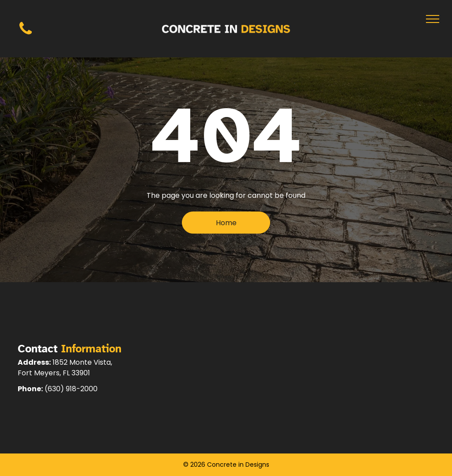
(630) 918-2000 (71, 389)
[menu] (433, 19)
